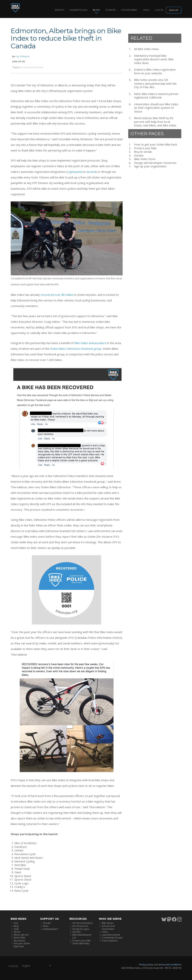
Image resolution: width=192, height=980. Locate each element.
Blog (96, 10)
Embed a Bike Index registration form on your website (155, 71)
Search (59, 10)
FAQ (16, 923)
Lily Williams (22, 56)
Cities (105, 932)
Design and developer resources (155, 163)
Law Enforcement (111, 935)
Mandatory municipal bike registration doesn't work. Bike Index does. (154, 59)
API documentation (82, 923)
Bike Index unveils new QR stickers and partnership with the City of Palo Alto (155, 83)
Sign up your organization (150, 166)
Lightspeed (75, 172)
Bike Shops (108, 923)
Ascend (91, 172)
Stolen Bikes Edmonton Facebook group (76, 349)
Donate (111, 10)
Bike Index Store (145, 159)
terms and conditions (170, 965)
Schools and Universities (108, 927)
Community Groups (112, 938)
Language (13, 966)
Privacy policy (146, 965)
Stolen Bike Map (81, 943)
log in (159, 10)
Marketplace (79, 10)
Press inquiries (110, 941)
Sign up (174, 10)
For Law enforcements (32, 67)
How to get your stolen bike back (156, 144)
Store (46, 926)
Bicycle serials (143, 152)
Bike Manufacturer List (82, 936)
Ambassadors (50, 929)
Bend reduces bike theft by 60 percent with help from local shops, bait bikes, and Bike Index (155, 122)
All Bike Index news (146, 49)
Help (146, 10)
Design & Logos (81, 929)
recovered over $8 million (57, 295)
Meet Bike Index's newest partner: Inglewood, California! (156, 96)
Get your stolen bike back (22, 945)
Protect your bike (145, 148)
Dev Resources (80, 926)
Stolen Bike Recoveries (19, 939)
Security (76, 932)
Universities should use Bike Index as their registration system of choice (156, 108)
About (17, 932)
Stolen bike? (129, 10)
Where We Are (21, 935)
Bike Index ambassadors (90, 343)
